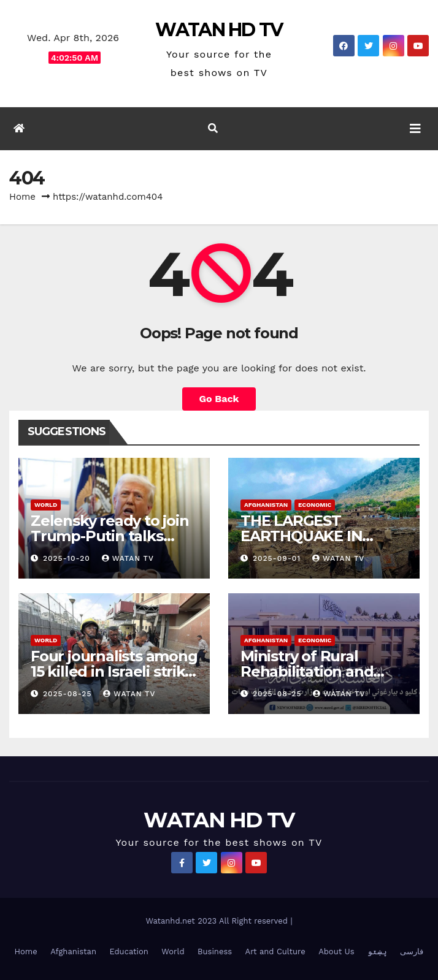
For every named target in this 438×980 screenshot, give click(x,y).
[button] (213, 128)
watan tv (128, 558)
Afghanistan (266, 505)
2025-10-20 (68, 558)
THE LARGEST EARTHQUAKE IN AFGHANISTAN (301, 536)
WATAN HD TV (219, 30)
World (46, 505)
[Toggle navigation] (415, 129)
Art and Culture (275, 952)
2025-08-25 (69, 694)
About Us (336, 952)
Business (215, 952)
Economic (315, 505)
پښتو (377, 952)
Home (22, 197)
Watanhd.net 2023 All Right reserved (218, 921)
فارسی (412, 952)
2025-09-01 (278, 558)
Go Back (219, 399)
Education (129, 952)
